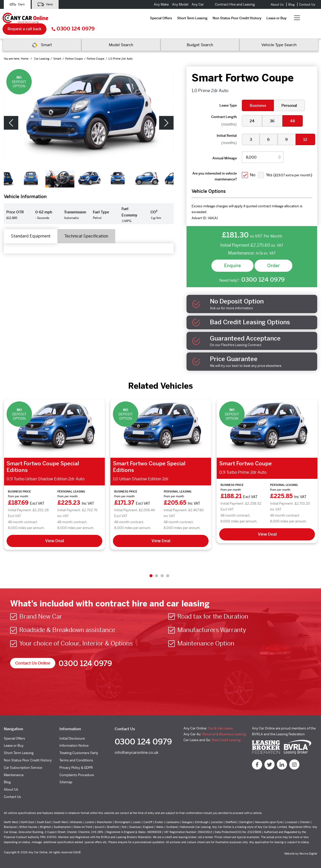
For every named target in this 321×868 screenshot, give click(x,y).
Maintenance (14, 772)
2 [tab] (157, 573)
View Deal (55, 539)
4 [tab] (168, 573)
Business (258, 95)
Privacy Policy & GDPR (76, 765)
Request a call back (248, 18)
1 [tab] (151, 573)
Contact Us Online (33, 661)
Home (25, 48)
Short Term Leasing (100, 18)
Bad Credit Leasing (226, 738)
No (253, 163)
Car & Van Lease (220, 726)
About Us (277, 5)
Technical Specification (88, 226)
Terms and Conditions (76, 758)
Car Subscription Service (23, 765)
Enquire (232, 262)
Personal (290, 95)
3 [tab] (162, 573)
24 (252, 110)
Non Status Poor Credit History (145, 18)
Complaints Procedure (77, 772)
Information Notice (74, 743)
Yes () (273, 173)
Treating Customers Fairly (79, 751)
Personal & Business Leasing (224, 732)
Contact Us (307, 5)
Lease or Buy (184, 18)
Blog (291, 5)
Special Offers (69, 18)
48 (293, 110)
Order (273, 262)
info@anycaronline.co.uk (137, 750)
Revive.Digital (308, 851)
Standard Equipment (31, 226)
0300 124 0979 (297, 18)
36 (273, 110)
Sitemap (66, 780)
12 (306, 129)
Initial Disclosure (72, 736)
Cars (18, 4)
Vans (46, 4)
